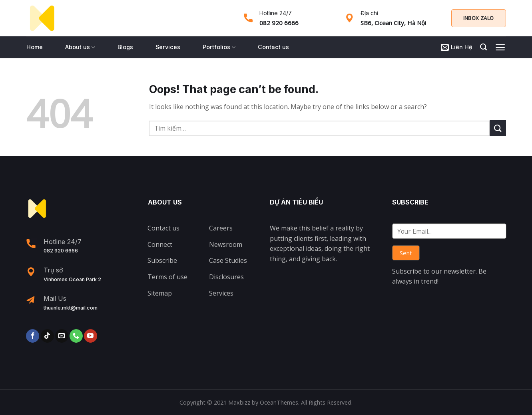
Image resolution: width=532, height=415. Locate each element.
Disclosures (226, 277)
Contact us (273, 47)
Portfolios (219, 47)
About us (80, 47)
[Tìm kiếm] (483, 47)
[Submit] (498, 128)
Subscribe (162, 260)
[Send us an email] (62, 336)
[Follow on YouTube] (91, 336)
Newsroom (226, 244)
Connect (160, 244)
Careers (221, 228)
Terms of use (167, 277)
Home (35, 47)
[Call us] (76, 336)
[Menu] (500, 47)
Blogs (125, 47)
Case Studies (228, 260)
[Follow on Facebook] (33, 336)
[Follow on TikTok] (47, 336)
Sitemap (160, 293)
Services (168, 47)
